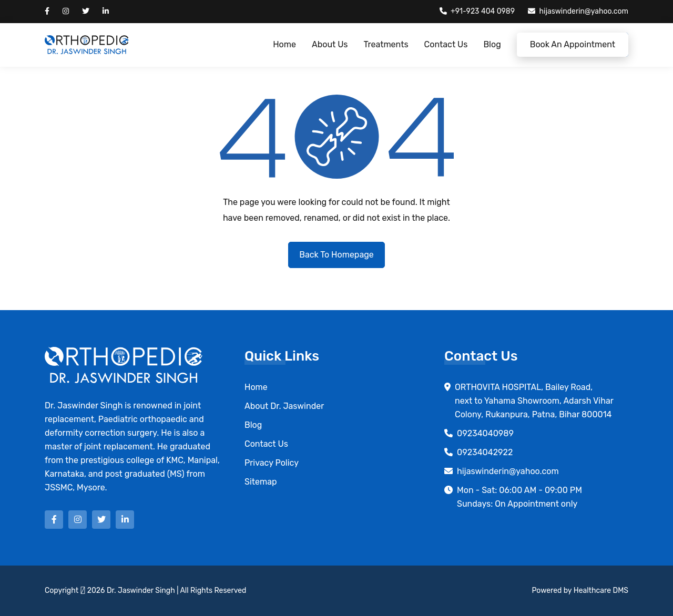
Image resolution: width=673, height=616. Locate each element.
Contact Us (446, 44)
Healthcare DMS (601, 591)
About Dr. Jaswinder (284, 406)
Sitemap (261, 482)
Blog (492, 44)
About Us (330, 44)
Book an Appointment (573, 44)
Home (284, 44)
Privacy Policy (272, 463)
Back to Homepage (336, 255)
